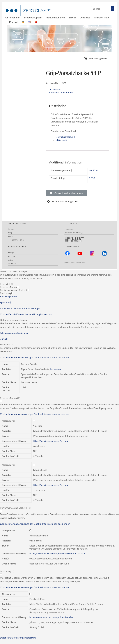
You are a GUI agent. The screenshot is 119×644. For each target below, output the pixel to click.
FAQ (10, 233)
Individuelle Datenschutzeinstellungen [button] (20, 308)
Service (73, 17)
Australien (12, 264)
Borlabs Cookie (29, 364)
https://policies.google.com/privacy (51, 441)
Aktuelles (85, 17)
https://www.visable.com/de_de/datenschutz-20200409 (59, 553)
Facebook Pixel (37, 599)
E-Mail (11, 236)
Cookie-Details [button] (8, 314)
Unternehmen (13, 17)
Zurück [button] (4, 339)
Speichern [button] (5, 302)
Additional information (61, 92)
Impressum (69, 229)
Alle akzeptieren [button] (8, 296)
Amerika (12, 256)
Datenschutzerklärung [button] (28, 314)
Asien (10, 260)
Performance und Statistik (15, 290)
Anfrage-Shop (101, 17)
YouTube (38, 426)
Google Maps (40, 470)
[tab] (78, 89)
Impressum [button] (46, 314)
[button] (95, 58)
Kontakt (13, 22)
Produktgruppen (33, 17)
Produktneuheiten (55, 17)
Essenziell (6, 284)
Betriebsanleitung (65, 137)
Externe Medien (10, 287)
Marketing (7, 293)
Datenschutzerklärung (73, 233)
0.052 (92, 178)
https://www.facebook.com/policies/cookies (52, 617)
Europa (11, 253)
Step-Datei (62, 140)
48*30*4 (93, 170)
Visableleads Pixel (39, 535)
